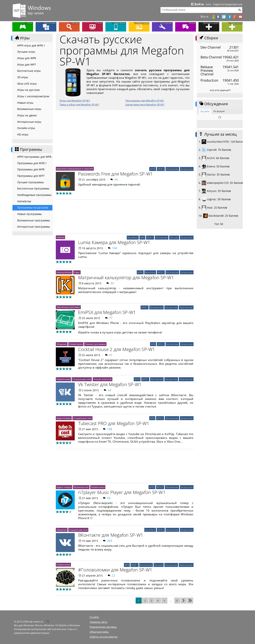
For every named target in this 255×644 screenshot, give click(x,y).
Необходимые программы (34, 195)
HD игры (23, 134)
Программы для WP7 (31, 176)
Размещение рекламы (103, 627)
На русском (187, 169)
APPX (153, 169)
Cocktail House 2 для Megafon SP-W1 (117, 349)
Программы (28, 149)
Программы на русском (33, 208)
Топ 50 (219, 224)
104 (115, 248)
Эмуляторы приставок (68, 307)
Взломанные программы (34, 220)
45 (116, 179)
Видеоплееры (64, 418)
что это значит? (220, 90)
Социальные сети (82, 379)
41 (111, 355)
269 (110, 541)
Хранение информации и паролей (75, 169)
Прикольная (186, 307)
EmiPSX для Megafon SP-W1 (107, 312)
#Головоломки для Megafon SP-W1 (115, 570)
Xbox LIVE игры (27, 84)
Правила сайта (99, 622)
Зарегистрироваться (228, 4)
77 (111, 318)
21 (177, 601)
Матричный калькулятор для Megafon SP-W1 (126, 277)
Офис (77, 272)
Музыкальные (81, 487)
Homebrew (24, 201)
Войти (197, 4)
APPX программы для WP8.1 (35, 157)
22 (113, 575)
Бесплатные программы (33, 188)
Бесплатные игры (29, 71)
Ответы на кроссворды (104, 637)
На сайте (205, 111)
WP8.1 (161, 169)
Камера (61, 237)
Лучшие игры (26, 52)
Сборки (208, 38)
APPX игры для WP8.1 (31, 45)
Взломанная (156, 307)
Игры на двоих (27, 115)
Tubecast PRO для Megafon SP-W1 (114, 423)
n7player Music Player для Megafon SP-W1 (122, 492)
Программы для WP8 (31, 169)
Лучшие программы (31, 182)
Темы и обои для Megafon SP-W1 (79, 104)
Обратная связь (99, 632)
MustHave (133, 238)
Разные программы (95, 344)
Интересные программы (34, 227)
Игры (22, 38)
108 (110, 429)
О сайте (94, 617)
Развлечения (76, 344)
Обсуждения (213, 104)
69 (109, 498)
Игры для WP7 (27, 65)
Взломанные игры (29, 109)
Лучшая (174, 238)
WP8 (142, 238)
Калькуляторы (64, 272)
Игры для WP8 (27, 58)
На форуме (219, 111)
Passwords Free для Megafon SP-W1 (116, 174)
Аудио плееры (64, 487)
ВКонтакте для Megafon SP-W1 (111, 535)
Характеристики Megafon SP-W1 (145, 104)
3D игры (23, 77)
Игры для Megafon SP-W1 (75, 101)
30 (112, 283)
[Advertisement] (125, 138)
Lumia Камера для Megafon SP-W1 (114, 242)
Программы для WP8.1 (32, 163)
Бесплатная (172, 169)
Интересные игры (29, 122)
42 (110, 390)
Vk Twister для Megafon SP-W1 (110, 384)
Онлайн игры (26, 128)
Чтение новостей (103, 379)
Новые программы (30, 214)
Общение (62, 344)
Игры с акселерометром (33, 96)
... (171, 601)
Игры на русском (28, 90)
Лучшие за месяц (218, 134)
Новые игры (25, 103)
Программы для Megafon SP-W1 (145, 101)
